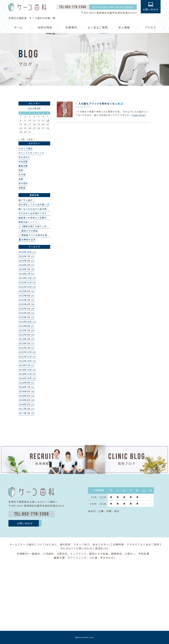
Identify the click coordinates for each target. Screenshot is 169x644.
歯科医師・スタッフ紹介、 (76, 544)
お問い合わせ (84, 548)
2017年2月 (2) (27, 413)
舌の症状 (23, 183)
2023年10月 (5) (27, 287)
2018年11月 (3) (27, 374)
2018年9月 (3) (27, 383)
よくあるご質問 (98, 27)
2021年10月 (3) (27, 361)
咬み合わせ (24, 157)
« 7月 (22, 139)
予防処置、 (145, 554)
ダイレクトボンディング (31, 153)
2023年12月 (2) (27, 278)
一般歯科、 (36, 554)
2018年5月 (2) (27, 396)
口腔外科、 (64, 554)
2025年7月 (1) (27, 256)
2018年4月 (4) (27, 400)
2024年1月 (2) (27, 274)
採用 (21, 170)
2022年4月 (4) (27, 335)
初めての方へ (101, 544)
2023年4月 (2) (27, 313)
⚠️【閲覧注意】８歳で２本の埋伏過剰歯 (40, 226)
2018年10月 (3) (27, 378)
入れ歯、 (95, 558)
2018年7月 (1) (27, 387)
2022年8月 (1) (27, 326)
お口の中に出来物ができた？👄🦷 (37, 213)
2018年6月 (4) (27, 391)
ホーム (19, 27)
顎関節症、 (118, 554)
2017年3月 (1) (27, 409)
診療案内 (71, 27)
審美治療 (23, 166)
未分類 (22, 175)
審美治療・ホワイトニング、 (72, 558)
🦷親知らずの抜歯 (28, 231)
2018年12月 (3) (27, 370)
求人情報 (124, 27)
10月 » (31, 139)
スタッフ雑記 (26, 148)
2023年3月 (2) (27, 317)
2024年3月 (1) (27, 265)
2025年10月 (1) (27, 252)
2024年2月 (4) (27, 269)
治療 (21, 179)
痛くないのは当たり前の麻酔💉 (35, 209)
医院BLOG (102, 548)
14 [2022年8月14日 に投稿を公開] (48, 120)
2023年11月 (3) (27, 282)
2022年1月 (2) (27, 348)
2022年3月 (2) (27, 339)
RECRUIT (67, 548)
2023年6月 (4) (27, 304)
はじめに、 (53, 544)
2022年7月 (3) (27, 330)
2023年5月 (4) (27, 309)
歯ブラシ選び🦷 (27, 200)
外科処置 (23, 162)
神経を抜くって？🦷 (29, 222)
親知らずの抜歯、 (100, 554)
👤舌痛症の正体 (27, 239)
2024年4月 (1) (27, 261)
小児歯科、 (50, 554)
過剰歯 (22, 188)
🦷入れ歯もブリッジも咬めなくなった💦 (99, 103)
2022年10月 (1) (27, 322)
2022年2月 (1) (27, 343)
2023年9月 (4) (27, 291)
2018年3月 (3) (27, 404)
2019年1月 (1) (27, 365)
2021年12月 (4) (27, 352)
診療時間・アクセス (125, 544)
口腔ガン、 (132, 554)
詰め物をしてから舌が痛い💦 (34, 204)
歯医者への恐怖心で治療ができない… (38, 218)
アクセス (151, 27)
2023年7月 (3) (27, 300)
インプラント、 (80, 554)
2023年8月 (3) (27, 296)
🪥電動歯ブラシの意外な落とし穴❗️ (38, 235)
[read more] (139, 115)
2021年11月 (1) (27, 357)
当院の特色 (45, 27)
